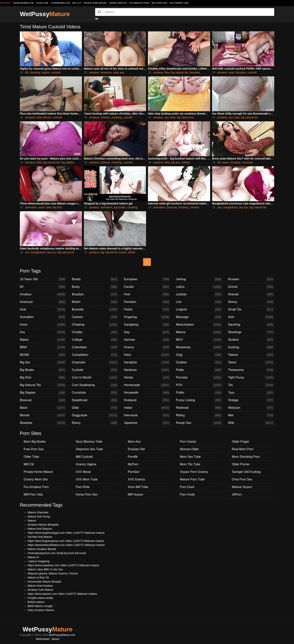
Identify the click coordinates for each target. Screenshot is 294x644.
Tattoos (251, 355)
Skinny (251, 302)
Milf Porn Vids (159, 3)
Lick (199, 302)
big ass (175, 162)
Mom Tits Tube (190, 464)
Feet (147, 294)
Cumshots (95, 393)
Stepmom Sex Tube (89, 449)
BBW (43, 347)
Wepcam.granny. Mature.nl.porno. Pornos (53, 573)
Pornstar (199, 378)
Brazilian (95, 294)
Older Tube (31, 457)
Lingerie (199, 309)
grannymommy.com (23, 3)
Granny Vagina (86, 464)
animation (31, 207)
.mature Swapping (39, 561)
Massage (199, 317)
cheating (35, 72)
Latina (199, 287)
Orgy (199, 355)
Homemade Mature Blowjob (44, 582)
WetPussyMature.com (62, 635)
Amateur (43, 294)
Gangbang (147, 325)
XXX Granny (136, 479)
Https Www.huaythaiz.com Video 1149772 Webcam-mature (63, 565)
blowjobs (195, 72)
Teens (251, 362)
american (106, 72)
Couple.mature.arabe (40, 598)
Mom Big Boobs (35, 442)
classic (46, 72)
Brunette (95, 309)
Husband (147, 400)
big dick (57, 207)
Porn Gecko (188, 442)
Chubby (95, 332)
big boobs (120, 207)
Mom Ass (134, 442)
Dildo (95, 408)
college (185, 162)
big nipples (68, 162)
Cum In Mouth (95, 378)
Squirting (251, 325)
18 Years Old (43, 279)
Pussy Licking (199, 400)
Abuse (56, 639)
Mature (199, 332)
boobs (123, 252)
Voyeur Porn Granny (194, 472)
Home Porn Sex (87, 494)
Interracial (147, 415)
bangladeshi (231, 207)
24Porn (237, 494)
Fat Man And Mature (40, 537)
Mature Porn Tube (192, 479)
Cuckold (95, 370)
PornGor (134, 472)
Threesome (251, 370)
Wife (251, 423)
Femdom (147, 302)
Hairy (147, 355)
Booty (95, 287)
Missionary (199, 347)
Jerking (199, 279)
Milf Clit (77, 3)
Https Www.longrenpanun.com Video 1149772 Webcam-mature (66, 541)
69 (27, 72)
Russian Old (136, 449)
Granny (147, 347)
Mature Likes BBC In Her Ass (45, 569)
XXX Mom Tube (87, 479)
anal (116, 72)
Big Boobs (43, 370)
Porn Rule (83, 487)
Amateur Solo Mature (40, 590)
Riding (199, 415)
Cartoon (95, 317)
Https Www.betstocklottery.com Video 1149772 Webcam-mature (66, 545)
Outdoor (199, 362)
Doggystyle (95, 415)
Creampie (95, 362)
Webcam (251, 408)
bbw (167, 72)
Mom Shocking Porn (246, 457)
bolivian (105, 117)
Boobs (95, 279)
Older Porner (241, 464)
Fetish (147, 309)
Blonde (43, 415)
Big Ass (43, 362)
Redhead (199, 408)
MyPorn (133, 464)
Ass (43, 332)
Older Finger (241, 442)
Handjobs (147, 362)
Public (199, 393)
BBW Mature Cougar (40, 606)
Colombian (95, 347)
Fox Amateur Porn (139, 3)
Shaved (251, 294)
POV (199, 385)
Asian (43, 325)
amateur (94, 72)
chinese (195, 207)
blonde (47, 117)
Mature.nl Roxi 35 (38, 578)
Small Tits (251, 309)
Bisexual (43, 400)
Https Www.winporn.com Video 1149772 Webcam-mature (62, 594)
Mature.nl (33, 557)
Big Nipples (43, 393)
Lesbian (199, 294)
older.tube (42, 3)
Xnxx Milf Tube (138, 487)
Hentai (147, 378)
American (43, 302)
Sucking (251, 347)
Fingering (147, 317)
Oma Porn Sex (242, 479)
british (132, 252)
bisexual (172, 207)
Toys (251, 393)
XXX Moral (83, 472)
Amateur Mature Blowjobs (43, 525)
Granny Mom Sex (118, 3)
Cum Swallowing (95, 385)
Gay (147, 332)
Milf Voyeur (135, 494)
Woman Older (189, 449)
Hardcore (147, 370)
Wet (251, 415)
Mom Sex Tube (190, 457)
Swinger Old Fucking (246, 472)
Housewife (147, 393)
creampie (247, 162)
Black (43, 408)
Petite (199, 370)
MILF (199, 340)
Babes (43, 340)
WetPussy (45, 14)
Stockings (251, 332)
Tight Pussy (251, 378)
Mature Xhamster (38, 512)
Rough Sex (199, 423)
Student (251, 340)
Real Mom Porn (243, 449)
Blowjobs (43, 423)
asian (225, 162)
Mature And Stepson (40, 529)
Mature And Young (39, 516)
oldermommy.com (60, 3)
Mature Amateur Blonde (42, 549)
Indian (147, 408)
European (147, 279)
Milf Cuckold (84, 457)
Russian (251, 279)
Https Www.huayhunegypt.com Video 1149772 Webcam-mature (66, 533)
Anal (43, 309)
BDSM (43, 355)
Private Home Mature (95, 3)
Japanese (147, 423)
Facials (147, 287)
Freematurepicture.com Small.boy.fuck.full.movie (57, 553)
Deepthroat (95, 400)
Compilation (95, 355)
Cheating (95, 325)
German (147, 340)
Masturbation (199, 325)
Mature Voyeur (242, 487)
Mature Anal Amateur (40, 586)
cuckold (56, 72)
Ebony (95, 423)
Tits (251, 385)
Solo (251, 317)
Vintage (251, 400)
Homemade (147, 385)
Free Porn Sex (34, 449)
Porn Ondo (187, 494)
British (95, 302)
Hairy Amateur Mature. (41, 610)
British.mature (36, 602)
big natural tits (180, 72)
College (95, 340)
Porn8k (133, 457)
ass (122, 72)
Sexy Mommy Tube (179, 3)
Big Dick (43, 378)
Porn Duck (187, 487)
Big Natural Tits (43, 385)
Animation (43, 317)
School (251, 287)
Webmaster (43, 639)
